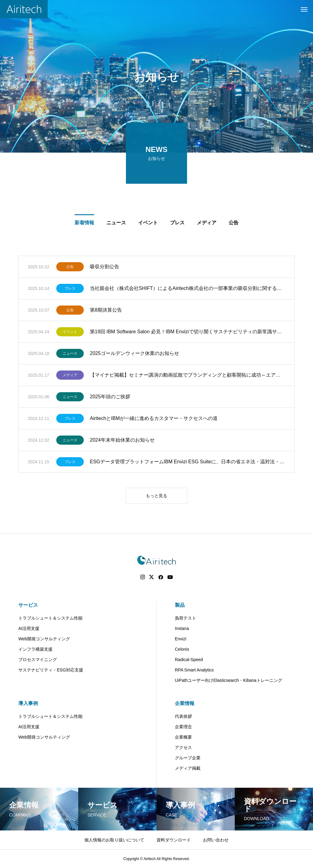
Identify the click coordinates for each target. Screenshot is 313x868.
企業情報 (185, 703)
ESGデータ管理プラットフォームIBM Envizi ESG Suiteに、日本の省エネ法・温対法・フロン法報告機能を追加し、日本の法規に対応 (188, 463)
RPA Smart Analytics (194, 670)
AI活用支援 (29, 628)
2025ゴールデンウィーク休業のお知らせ (134, 354)
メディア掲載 (188, 768)
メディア (70, 376)
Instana (182, 628)
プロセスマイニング (38, 660)
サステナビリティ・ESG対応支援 (51, 670)
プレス (70, 290)
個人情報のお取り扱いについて (114, 840)
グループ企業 (188, 758)
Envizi (180, 639)
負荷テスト (186, 618)
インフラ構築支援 (35, 649)
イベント (70, 333)
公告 (70, 268)
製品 (180, 605)
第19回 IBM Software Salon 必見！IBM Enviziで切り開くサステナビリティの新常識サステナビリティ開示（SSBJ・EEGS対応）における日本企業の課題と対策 (188, 333)
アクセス (183, 747)
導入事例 (28, 703)
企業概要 (183, 737)
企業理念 (183, 727)
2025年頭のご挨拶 (110, 398)
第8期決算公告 (106, 311)
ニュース (70, 355)
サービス (28, 605)
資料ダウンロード (174, 840)
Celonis (182, 649)
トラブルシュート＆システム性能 (50, 618)
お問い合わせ (216, 840)
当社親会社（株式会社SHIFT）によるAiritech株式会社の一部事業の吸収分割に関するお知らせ (188, 289)
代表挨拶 (183, 716)
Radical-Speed (189, 660)
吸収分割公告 (105, 268)
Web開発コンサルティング (44, 639)
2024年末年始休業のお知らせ (122, 441)
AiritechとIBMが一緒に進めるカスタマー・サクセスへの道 (154, 420)
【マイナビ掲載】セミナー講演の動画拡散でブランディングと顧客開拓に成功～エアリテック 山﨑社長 (188, 376)
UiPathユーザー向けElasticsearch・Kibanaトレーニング (228, 680)
